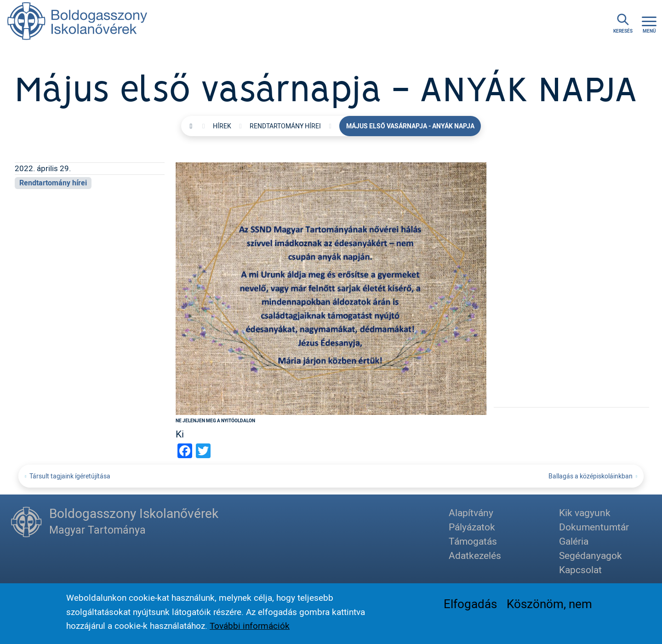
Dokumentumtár (594, 527)
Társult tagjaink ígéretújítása (70, 476)
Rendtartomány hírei (285, 126)
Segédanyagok (591, 555)
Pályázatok (472, 527)
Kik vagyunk (585, 512)
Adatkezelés (475, 555)
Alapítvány (471, 512)
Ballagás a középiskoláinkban (591, 476)
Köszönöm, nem (549, 605)
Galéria (574, 541)
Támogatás (473, 541)
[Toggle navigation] (649, 24)
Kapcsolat (580, 569)
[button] (331, 287)
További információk (250, 627)
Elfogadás (470, 605)
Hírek (222, 126)
